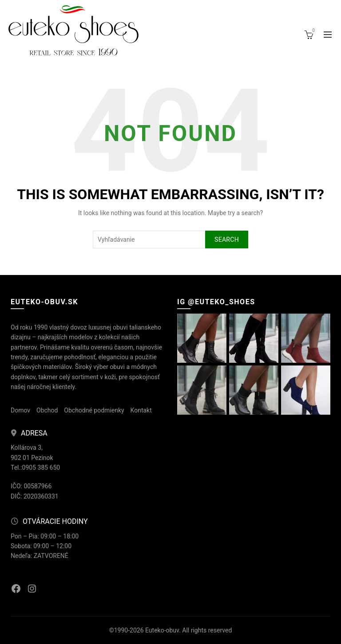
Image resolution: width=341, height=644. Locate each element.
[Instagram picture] (202, 338)
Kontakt (141, 410)
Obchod (47, 410)
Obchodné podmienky (94, 410)
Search (227, 240)
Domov (20, 410)
